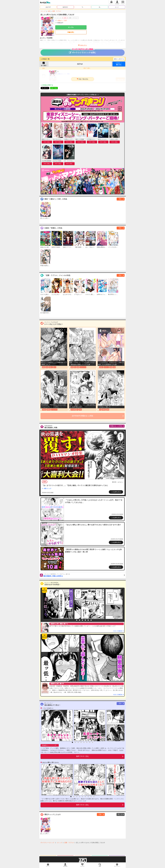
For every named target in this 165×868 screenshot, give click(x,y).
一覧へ (120, 199)
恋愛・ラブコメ (57, 11)
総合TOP (48, 7)
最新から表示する (119, 59)
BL (100, 7)
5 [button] (85, 620)
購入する (119, 64)
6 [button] (88, 620)
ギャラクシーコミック (47, 843)
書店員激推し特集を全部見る (84, 575)
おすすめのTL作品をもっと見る (82, 416)
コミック (43, 11)
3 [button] (80, 620)
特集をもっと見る (116, 426)
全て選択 (44, 66)
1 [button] (74, 620)
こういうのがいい (48, 708)
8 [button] (93, 742)
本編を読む (71, 32)
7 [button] (91, 620)
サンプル (71, 27)
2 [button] (77, 620)
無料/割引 (65, 7)
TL (82, 7)
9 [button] (94, 797)
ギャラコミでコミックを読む (82, 51)
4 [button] (82, 620)
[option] (58, 604)
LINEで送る (54, 88)
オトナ (117, 7)
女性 (49, 11)
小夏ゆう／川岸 (62, 21)
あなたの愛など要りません (51, 762)
